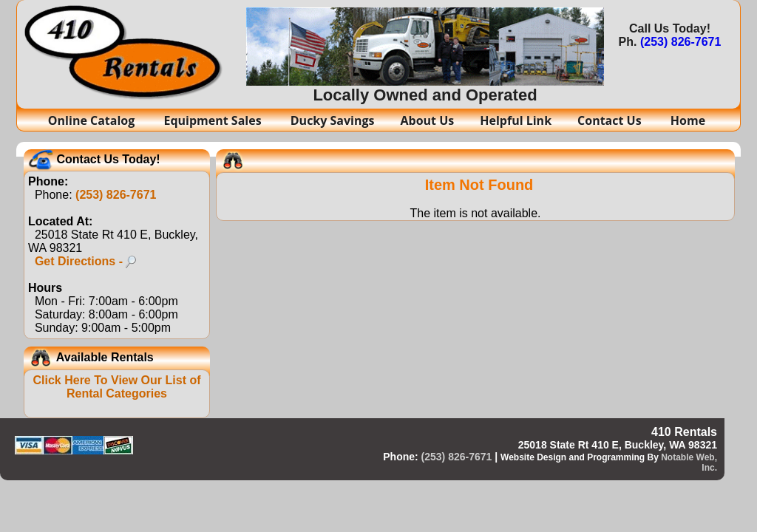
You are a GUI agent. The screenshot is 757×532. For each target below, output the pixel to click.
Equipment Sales (214, 120)
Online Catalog (93, 120)
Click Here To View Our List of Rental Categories (116, 387)
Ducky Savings (333, 120)
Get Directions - (86, 261)
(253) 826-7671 (680, 42)
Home (688, 120)
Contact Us (611, 120)
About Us (428, 120)
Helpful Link (516, 120)
